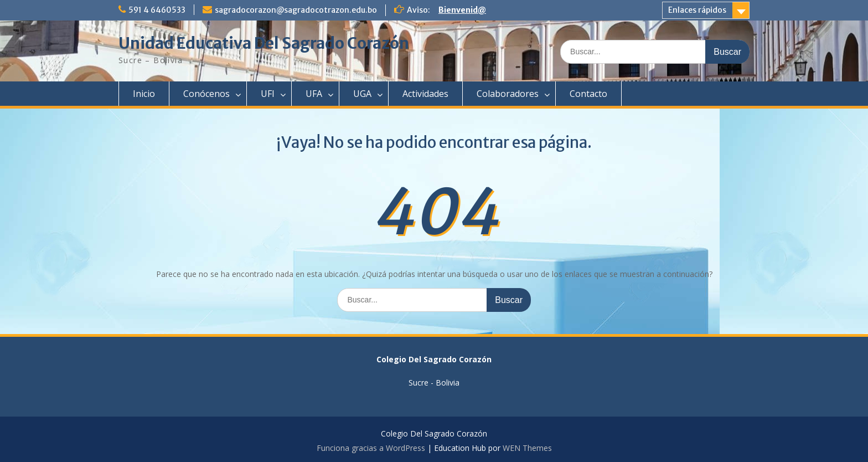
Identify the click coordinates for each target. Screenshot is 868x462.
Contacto (588, 94)
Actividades (425, 94)
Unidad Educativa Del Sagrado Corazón (264, 43)
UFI (268, 94)
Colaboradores (508, 94)
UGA (362, 94)
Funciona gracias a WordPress (371, 448)
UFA (314, 94)
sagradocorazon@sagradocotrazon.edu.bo (296, 10)
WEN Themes (527, 448)
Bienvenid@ (462, 10)
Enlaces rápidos (697, 10)
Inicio (144, 94)
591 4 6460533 (157, 10)
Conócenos (206, 94)
